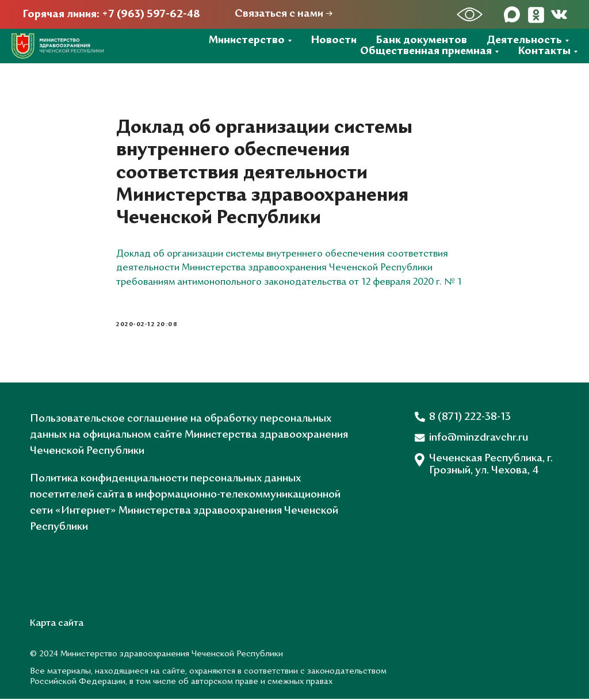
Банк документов (422, 41)
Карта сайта (57, 625)
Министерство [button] (247, 41)
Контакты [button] (544, 51)
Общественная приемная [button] (426, 51)
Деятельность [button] (524, 41)
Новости (334, 41)
